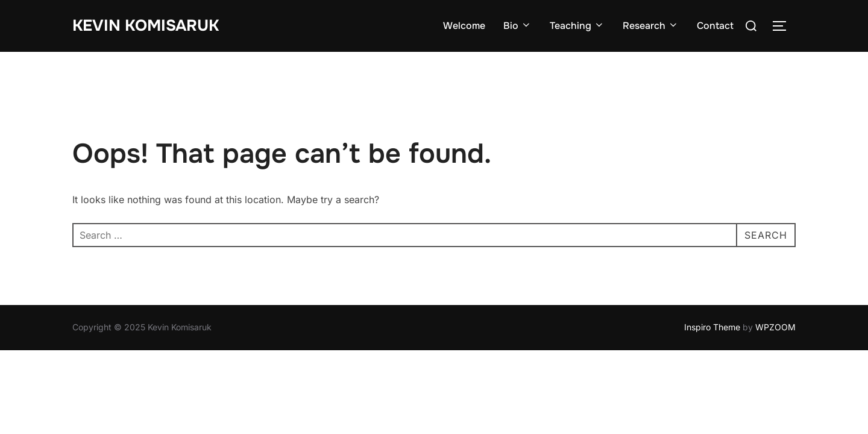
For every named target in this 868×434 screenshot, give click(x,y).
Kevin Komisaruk (146, 26)
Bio (517, 26)
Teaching (577, 26)
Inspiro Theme (712, 327)
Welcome (464, 26)
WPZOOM (775, 327)
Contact (715, 26)
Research (651, 26)
